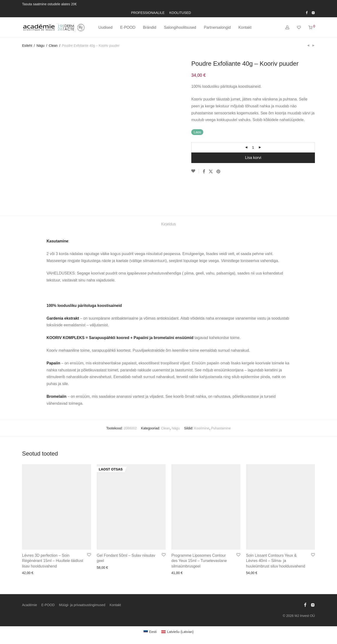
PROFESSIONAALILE (148, 13)
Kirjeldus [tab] (168, 224)
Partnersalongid (217, 27)
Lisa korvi (253, 158)
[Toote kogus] (253, 147)
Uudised (105, 27)
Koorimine (202, 428)
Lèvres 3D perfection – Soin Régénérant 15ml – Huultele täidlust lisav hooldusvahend (53, 561)
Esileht (27, 46)
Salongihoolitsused (180, 27)
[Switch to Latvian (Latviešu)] (177, 632)
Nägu (40, 46)
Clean (53, 46)
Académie (30, 605)
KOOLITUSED (180, 13)
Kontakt (245, 27)
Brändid (150, 27)
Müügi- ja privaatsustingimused (82, 605)
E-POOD (128, 27)
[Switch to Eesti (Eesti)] (150, 632)
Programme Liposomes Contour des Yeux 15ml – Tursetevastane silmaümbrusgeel (199, 561)
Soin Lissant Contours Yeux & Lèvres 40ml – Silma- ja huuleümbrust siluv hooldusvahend (276, 561)
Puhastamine (221, 428)
